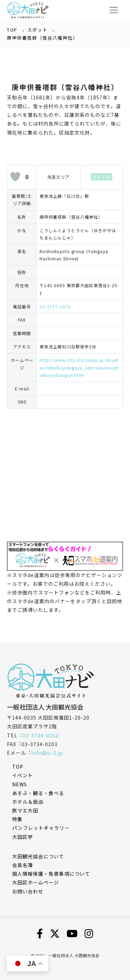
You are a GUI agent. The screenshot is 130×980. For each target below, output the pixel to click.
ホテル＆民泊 (28, 802)
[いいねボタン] (15, 177)
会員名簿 (23, 865)
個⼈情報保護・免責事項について (51, 874)
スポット (37, 30)
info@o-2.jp (47, 753)
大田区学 (23, 837)
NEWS (20, 784)
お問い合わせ (28, 891)
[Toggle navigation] (114, 10)
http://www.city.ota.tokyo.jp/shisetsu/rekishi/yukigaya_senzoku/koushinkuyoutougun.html (79, 367)
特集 (17, 819)
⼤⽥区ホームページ (36, 882)
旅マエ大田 (25, 810)
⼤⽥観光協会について (38, 856)
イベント (23, 775)
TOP (12, 30)
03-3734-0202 (41, 735)
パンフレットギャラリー (41, 828)
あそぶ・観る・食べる (38, 793)
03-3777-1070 (55, 306)
